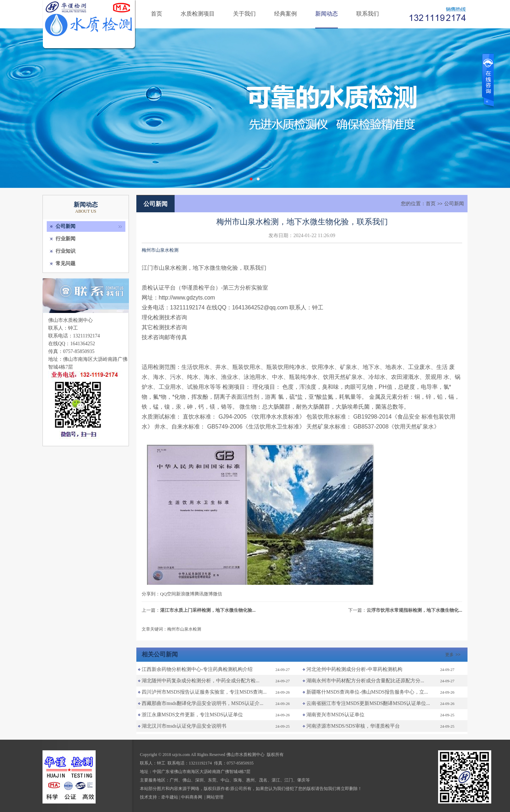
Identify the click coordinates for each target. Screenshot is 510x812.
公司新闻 (66, 226)
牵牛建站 (170, 797)
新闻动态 (327, 14)
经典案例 (285, 14)
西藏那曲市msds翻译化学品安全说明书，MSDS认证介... (202, 703)
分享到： (151, 594)
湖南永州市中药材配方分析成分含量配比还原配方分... (365, 681)
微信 (217, 594)
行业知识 (66, 251)
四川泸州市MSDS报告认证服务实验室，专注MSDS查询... (204, 692)
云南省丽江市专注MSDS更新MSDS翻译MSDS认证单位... (368, 703)
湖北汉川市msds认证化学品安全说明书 (184, 726)
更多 (454, 655)
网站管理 (215, 797)
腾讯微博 (204, 594)
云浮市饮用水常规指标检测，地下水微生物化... (414, 610)
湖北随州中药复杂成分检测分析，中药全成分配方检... (201, 681)
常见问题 (66, 264)
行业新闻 (66, 239)
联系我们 (368, 14)
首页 (157, 14)
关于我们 (244, 14)
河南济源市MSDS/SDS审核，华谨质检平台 (353, 726)
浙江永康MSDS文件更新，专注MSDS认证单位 (192, 715)
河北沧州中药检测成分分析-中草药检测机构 (354, 669)
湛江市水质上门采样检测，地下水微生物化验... (208, 610)
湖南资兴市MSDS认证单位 (335, 715)
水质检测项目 (198, 14)
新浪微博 (185, 594)
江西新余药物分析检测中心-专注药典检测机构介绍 (197, 669)
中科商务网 (192, 797)
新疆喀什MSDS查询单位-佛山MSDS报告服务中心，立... (367, 692)
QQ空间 (168, 594)
